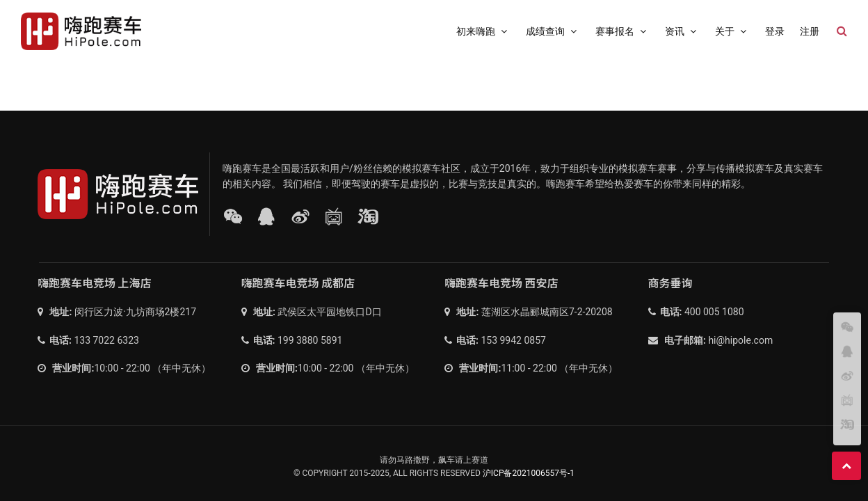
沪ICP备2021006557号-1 (529, 473)
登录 (775, 31)
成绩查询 (553, 31)
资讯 (682, 31)
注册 (810, 31)
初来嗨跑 (483, 31)
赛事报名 (622, 31)
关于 (732, 31)
